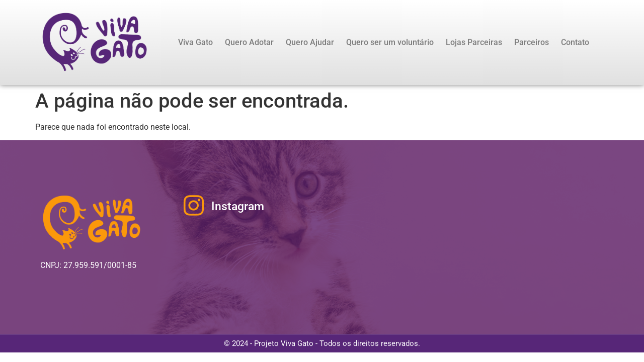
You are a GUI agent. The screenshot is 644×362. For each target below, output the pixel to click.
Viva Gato (195, 42)
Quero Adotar (249, 42)
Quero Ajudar (310, 42)
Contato (575, 42)
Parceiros (532, 42)
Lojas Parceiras (474, 42)
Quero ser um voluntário (390, 42)
